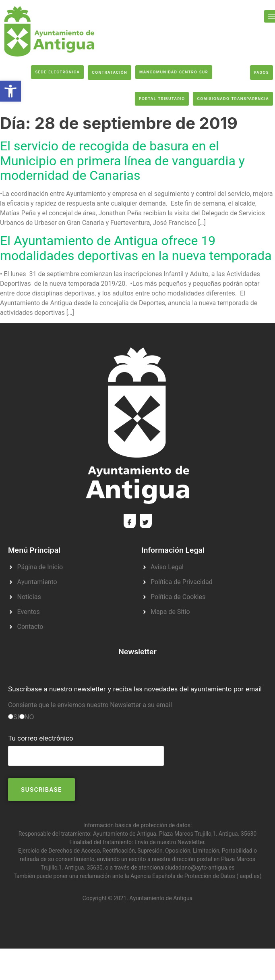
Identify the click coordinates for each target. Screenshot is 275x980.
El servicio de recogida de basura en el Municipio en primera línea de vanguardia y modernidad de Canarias (122, 161)
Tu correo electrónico (86, 747)
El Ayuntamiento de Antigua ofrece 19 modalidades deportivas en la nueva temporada (136, 248)
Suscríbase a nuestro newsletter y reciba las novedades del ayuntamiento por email (135, 689)
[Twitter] (146, 521)
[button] (10, 91)
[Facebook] (130, 521)
